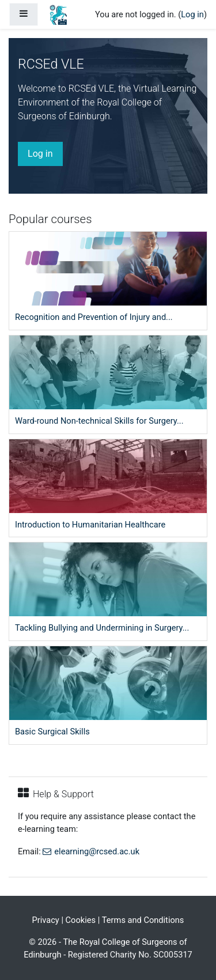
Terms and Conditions (143, 920)
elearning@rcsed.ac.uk (97, 851)
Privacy (46, 920)
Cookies (81, 920)
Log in (192, 14)
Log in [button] (40, 154)
